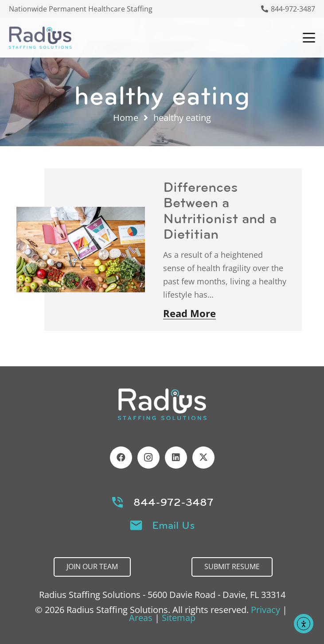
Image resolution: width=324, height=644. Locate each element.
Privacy (265, 610)
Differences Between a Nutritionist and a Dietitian (220, 210)
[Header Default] (40, 38)
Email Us (174, 525)
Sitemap (179, 618)
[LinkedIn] (176, 458)
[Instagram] (148, 458)
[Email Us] (140, 525)
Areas (141, 618)
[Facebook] (121, 458)
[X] (203, 458)
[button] (309, 38)
